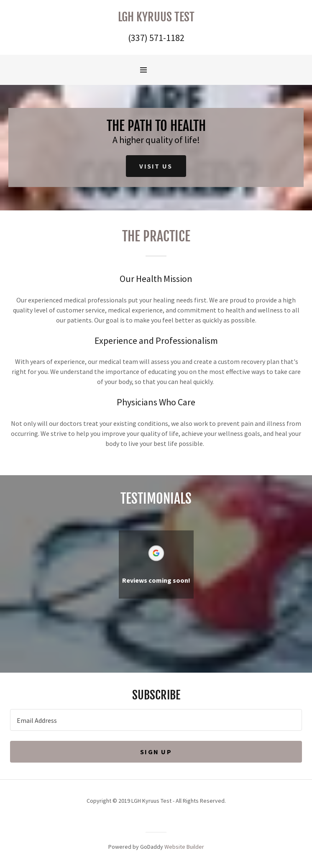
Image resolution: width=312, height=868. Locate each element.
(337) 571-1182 (156, 38)
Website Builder (184, 847)
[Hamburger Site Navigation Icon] (159, 70)
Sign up (156, 752)
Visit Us (156, 166)
